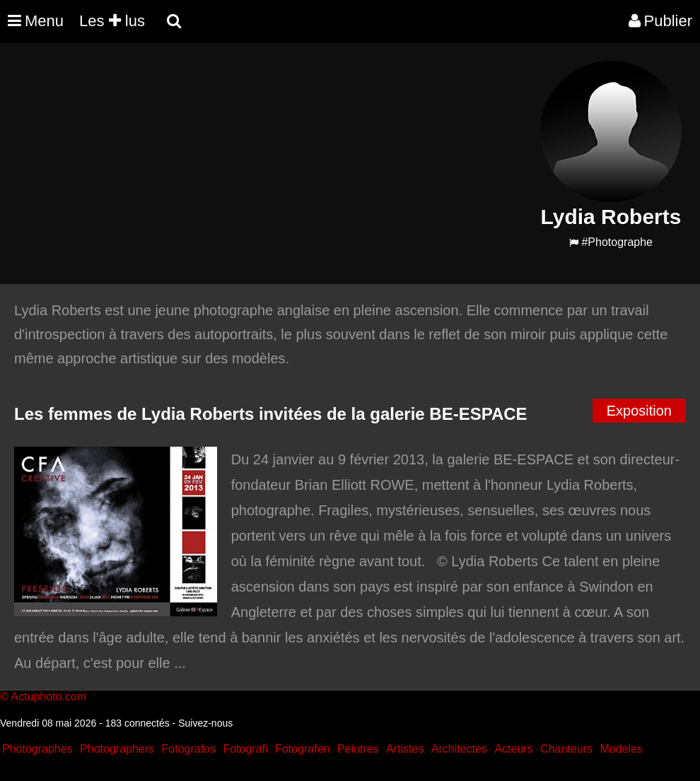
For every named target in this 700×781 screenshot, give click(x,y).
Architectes (459, 749)
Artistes (405, 749)
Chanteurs (566, 749)
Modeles (621, 749)
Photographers (117, 749)
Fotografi (245, 749)
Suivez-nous (205, 723)
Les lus (112, 21)
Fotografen (302, 749)
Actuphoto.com (48, 697)
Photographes (37, 749)
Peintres (358, 749)
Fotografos (189, 749)
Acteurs (513, 749)
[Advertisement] (264, 160)
